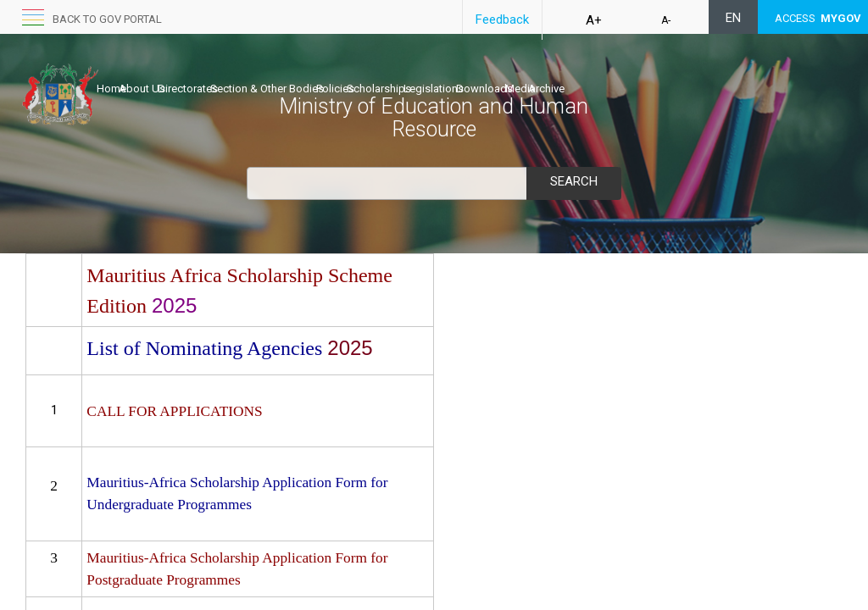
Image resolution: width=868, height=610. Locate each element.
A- (666, 20)
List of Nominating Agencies (207, 348)
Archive (707, 73)
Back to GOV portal (107, 19)
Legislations (540, 73)
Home (111, 73)
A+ (594, 20)
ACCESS (818, 18)
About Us (160, 73)
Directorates (223, 73)
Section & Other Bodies (320, 73)
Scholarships (468, 73)
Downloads (609, 73)
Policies (406, 73)
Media (663, 73)
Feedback (502, 19)
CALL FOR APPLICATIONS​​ (174, 411)
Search (574, 181)
